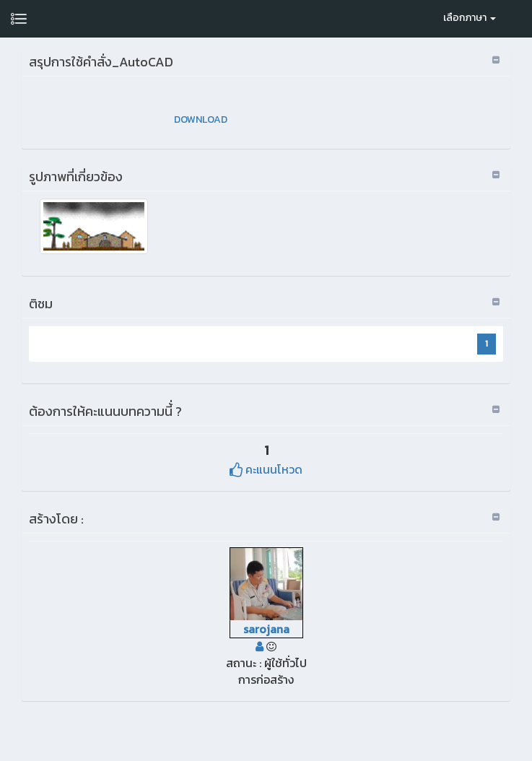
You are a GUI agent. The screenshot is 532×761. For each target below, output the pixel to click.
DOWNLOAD (201, 119)
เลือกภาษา (470, 18)
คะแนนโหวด (266, 469)
